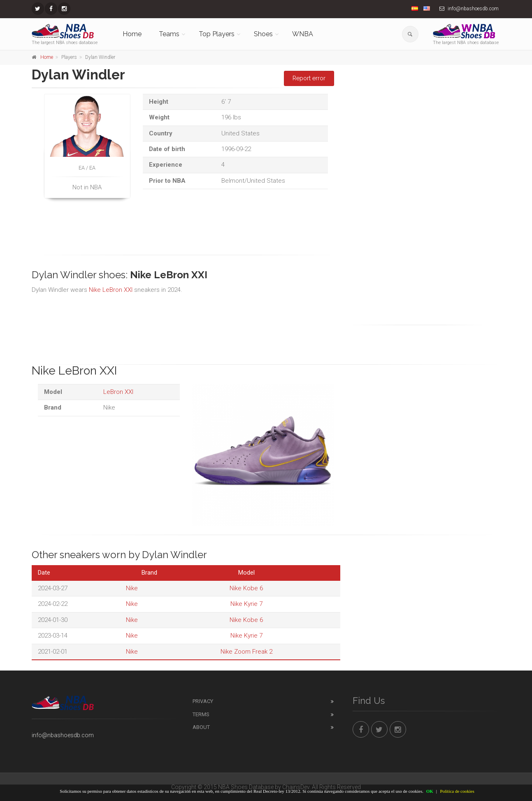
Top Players (217, 34)
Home (132, 34)
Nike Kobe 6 (246, 588)
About (201, 727)
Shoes (263, 34)
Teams (169, 34)
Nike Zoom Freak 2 (246, 652)
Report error (309, 78)
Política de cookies (457, 791)
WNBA (303, 34)
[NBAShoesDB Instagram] (64, 9)
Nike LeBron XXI (111, 290)
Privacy (203, 701)
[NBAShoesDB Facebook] (51, 9)
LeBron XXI (118, 392)
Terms (201, 714)
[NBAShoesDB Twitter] (38, 9)
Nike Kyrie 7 (246, 604)
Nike (132, 588)
